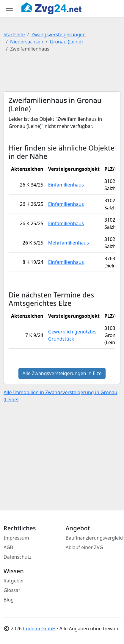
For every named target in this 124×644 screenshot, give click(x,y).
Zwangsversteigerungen (59, 35)
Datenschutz (18, 557)
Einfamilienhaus (66, 185)
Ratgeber (14, 581)
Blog (9, 600)
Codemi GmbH (39, 629)
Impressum (16, 538)
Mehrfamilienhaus (69, 243)
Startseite (14, 35)
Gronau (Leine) (66, 42)
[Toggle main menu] (9, 8)
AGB (8, 547)
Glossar (12, 590)
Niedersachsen (27, 42)
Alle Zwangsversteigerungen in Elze (62, 373)
